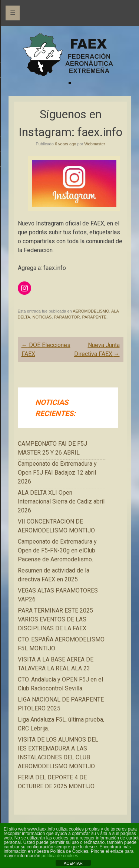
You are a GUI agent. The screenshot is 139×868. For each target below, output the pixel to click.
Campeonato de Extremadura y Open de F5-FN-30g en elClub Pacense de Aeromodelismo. (57, 550)
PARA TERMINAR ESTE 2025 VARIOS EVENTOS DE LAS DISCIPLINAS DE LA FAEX (55, 619)
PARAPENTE (95, 317)
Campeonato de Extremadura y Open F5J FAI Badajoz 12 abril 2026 (57, 473)
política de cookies (60, 856)
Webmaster (95, 144)
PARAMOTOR (67, 317)
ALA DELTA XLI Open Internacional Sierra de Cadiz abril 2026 (61, 501)
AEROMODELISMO (91, 311)
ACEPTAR (73, 863)
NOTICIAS (42, 317)
